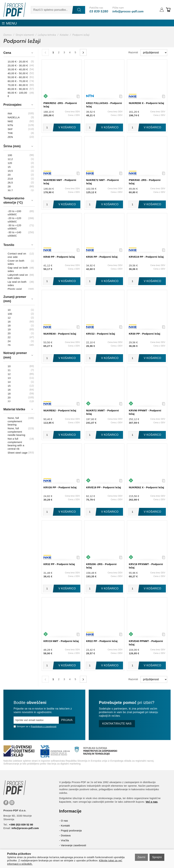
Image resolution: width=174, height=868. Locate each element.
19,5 (10, 171)
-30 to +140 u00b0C (14, 234)
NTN (10, 125)
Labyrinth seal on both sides (18, 276)
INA (10, 113)
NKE (10, 121)
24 (9, 341)
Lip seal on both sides (17, 283)
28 (9, 186)
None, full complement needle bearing (16, 432)
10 (9, 310)
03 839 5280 (99, 11)
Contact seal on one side (17, 255)
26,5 (10, 183)
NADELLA (14, 117)
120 (10, 163)
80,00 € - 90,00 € (18, 89)
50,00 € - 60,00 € (18, 77)
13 (9, 378)
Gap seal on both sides (18, 269)
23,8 (10, 179)
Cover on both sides (16, 262)
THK (10, 133)
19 (9, 329)
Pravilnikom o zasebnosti (44, 726)
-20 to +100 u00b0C (14, 213)
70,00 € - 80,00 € (18, 85)
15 (9, 167)
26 (9, 345)
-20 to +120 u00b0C (14, 220)
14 (9, 382)
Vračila (65, 840)
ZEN (10, 137)
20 (9, 175)
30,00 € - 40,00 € (18, 69)
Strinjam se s (22, 726)
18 (9, 325)
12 (9, 318)
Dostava (66, 835)
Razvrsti (133, 52)
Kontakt (65, 826)
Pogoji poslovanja (71, 830)
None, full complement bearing (15, 421)
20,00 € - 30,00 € (18, 65)
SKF (10, 129)
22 (9, 337)
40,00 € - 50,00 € (18, 73)
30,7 (10, 190)
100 (10, 155)
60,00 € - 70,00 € (18, 81)
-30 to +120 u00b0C (14, 227)
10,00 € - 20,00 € (18, 62)
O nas (64, 821)
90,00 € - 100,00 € (17, 94)
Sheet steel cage (18, 453)
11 (9, 370)
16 (9, 322)
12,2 (10, 159)
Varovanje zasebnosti (73, 845)
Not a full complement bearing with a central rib (16, 444)
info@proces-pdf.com (128, 11)
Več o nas (152, 802)
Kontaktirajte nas (117, 724)
